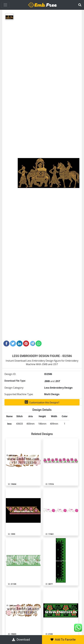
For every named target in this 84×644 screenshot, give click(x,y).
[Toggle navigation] (5, 5)
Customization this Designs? (42, 402)
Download (21, 640)
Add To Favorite (63, 640)
